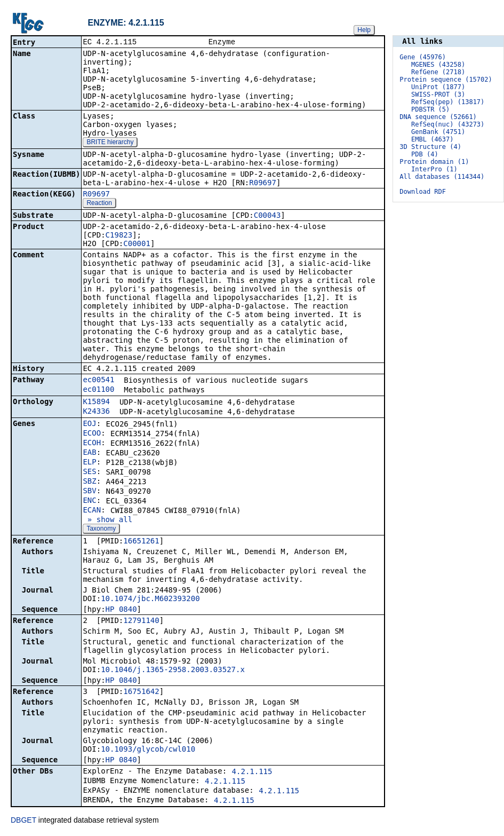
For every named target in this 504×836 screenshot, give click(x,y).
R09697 (263, 184)
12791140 (141, 621)
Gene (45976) (423, 57)
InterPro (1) (434, 169)
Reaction (99, 204)
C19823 (119, 236)
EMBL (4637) (432, 139)
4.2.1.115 (252, 772)
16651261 (141, 542)
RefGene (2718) (438, 72)
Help (364, 30)
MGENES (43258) (438, 65)
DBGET (23, 821)
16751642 (141, 692)
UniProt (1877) (438, 87)
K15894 (96, 403)
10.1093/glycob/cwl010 (148, 750)
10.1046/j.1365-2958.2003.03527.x (173, 671)
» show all (107, 520)
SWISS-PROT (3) (438, 94)
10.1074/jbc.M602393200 (150, 600)
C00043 (267, 216)
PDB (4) (425, 154)
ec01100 (98, 390)
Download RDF (423, 192)
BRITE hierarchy (110, 143)
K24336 (96, 412)
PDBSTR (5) (430, 109)
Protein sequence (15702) (446, 80)
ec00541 (98, 381)
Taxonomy (101, 530)
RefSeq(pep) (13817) (448, 102)
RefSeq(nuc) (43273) (448, 124)
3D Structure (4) (430, 147)
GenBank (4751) (438, 132)
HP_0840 (121, 610)
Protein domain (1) (434, 162)
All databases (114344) (442, 177)
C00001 (137, 245)
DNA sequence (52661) (438, 117)
